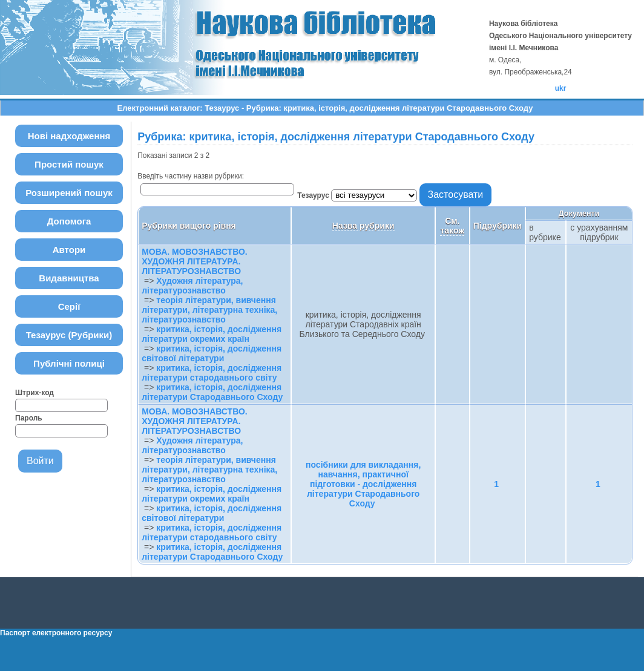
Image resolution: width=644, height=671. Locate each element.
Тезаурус (314, 195)
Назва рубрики (363, 226)
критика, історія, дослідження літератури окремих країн (212, 334)
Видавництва (69, 278)
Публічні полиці (69, 363)
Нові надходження (69, 136)
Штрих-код (34, 393)
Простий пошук (69, 164)
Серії (69, 306)
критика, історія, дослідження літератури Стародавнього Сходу (212, 392)
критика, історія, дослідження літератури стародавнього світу (212, 373)
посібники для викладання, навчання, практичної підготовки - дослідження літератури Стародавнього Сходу (363, 484)
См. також (452, 226)
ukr (561, 88)
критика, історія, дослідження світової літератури (212, 353)
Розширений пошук (69, 193)
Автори (69, 250)
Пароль (29, 418)
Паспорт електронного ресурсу (56, 633)
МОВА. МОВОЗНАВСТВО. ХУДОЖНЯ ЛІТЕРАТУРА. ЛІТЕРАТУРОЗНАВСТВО (194, 261)
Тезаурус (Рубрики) (69, 335)
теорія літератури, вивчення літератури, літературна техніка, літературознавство (209, 310)
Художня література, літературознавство (192, 286)
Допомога (69, 221)
